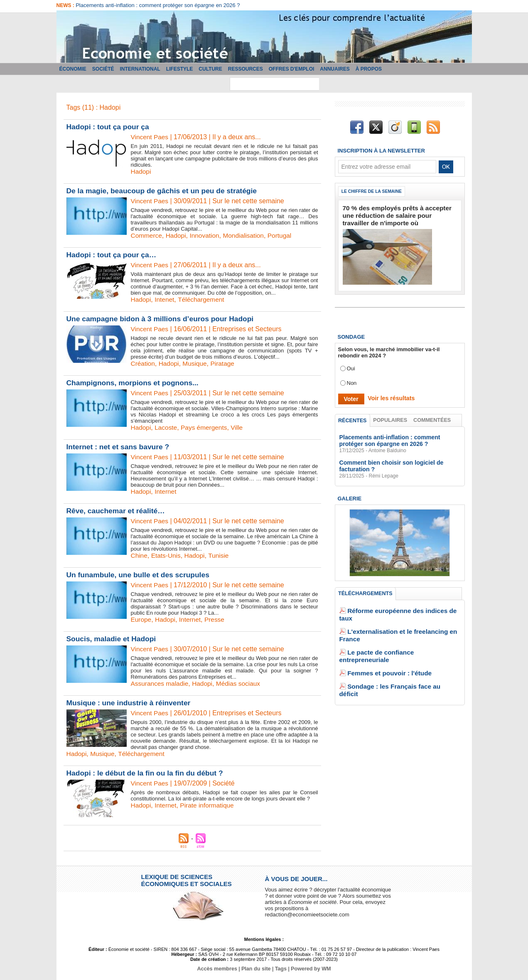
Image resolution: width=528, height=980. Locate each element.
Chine (140, 555)
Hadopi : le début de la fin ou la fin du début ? (147, 773)
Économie (73, 69)
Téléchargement (204, 299)
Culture (210, 69)
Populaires (390, 417)
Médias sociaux (242, 683)
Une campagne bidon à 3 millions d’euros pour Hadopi (163, 319)
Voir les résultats (388, 395)
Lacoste (167, 427)
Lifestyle (180, 69)
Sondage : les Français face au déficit (395, 658)
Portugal (285, 235)
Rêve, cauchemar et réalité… (117, 511)
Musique (196, 363)
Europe (142, 619)
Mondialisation (247, 235)
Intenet (166, 299)
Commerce (147, 235)
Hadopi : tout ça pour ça (109, 127)
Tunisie (221, 555)
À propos (369, 69)
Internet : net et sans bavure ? (120, 447)
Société (103, 69)
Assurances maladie (161, 683)
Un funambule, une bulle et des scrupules (140, 575)
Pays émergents (206, 427)
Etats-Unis (167, 555)
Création (143, 363)
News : (66, 5)
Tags (280, 969)
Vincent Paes (150, 137)
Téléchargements (365, 591)
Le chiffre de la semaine (374, 192)
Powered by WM (309, 969)
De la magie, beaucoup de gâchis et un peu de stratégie (165, 191)
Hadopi (141, 171)
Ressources (246, 69)
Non (352, 380)
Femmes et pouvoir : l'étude (383, 646)
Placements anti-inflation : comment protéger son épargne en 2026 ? (158, 5)
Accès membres (219, 969)
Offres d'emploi (292, 69)
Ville (241, 427)
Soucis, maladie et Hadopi (113, 639)
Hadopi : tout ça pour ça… (113, 255)
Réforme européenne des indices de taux (400, 608)
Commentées (432, 417)
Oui (351, 365)
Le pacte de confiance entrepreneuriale (397, 633)
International (140, 69)
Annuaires (335, 69)
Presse (217, 619)
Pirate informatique (209, 805)
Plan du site (256, 969)
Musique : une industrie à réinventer (131, 703)
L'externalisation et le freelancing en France (403, 621)
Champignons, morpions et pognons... (135, 383)
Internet (167, 491)
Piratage (226, 363)
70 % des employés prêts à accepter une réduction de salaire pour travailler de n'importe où (394, 214)
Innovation (207, 235)
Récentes (352, 417)
